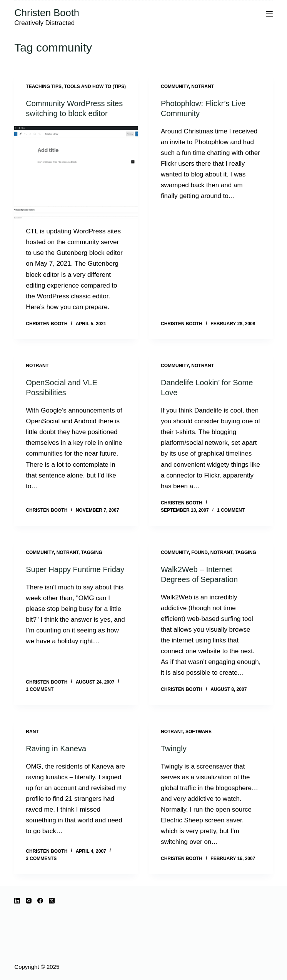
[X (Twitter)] (52, 901)
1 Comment (231, 510)
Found (199, 552)
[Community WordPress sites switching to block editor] (76, 172)
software (199, 732)
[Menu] (269, 14)
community (175, 87)
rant (32, 732)
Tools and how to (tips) (95, 87)
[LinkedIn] (17, 901)
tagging (92, 552)
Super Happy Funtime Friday (75, 569)
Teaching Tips (44, 87)
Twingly (174, 749)
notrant (203, 87)
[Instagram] (29, 901)
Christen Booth (47, 13)
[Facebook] (40, 901)
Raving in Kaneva (56, 749)
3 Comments (41, 859)
